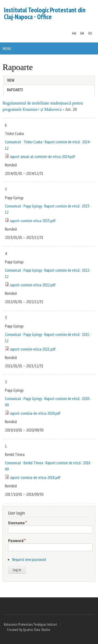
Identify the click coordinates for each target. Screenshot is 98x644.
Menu (7, 48)
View (11, 80)
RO (90, 33)
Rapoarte (13, 89)
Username (18, 523)
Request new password (29, 559)
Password (17, 541)
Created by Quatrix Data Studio (28, 630)
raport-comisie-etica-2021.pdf (33, 349)
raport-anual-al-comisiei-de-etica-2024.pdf (43, 156)
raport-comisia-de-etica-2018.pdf (35, 477)
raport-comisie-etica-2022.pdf (33, 285)
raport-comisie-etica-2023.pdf (33, 221)
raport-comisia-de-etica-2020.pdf (35, 413)
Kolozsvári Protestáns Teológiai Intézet (30, 624)
